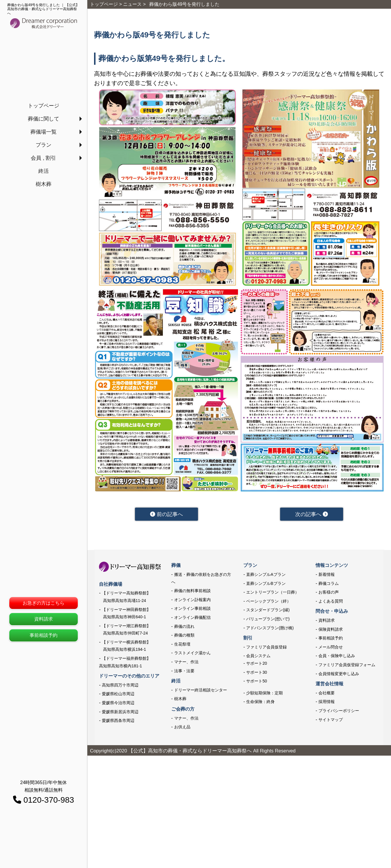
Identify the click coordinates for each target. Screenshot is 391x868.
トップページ (44, 106)
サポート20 (257, 664)
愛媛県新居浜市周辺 (120, 712)
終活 (44, 171)
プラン (44, 145)
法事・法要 (184, 671)
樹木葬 (44, 184)
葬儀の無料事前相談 (192, 591)
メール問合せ (331, 647)
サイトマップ (331, 720)
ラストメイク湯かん (192, 653)
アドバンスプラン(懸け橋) (270, 628)
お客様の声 (329, 592)
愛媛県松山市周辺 (118, 694)
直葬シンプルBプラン (266, 584)
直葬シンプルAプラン (266, 575)
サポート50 (257, 681)
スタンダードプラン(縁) (268, 610)
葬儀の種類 (184, 635)
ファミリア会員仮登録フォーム (347, 665)
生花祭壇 (182, 644)
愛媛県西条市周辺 (118, 721)
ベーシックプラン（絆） (269, 601)
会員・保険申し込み (337, 656)
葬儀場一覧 (44, 132)
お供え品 (182, 727)
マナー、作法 (186, 662)
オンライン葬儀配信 (192, 618)
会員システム (258, 656)
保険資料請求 (331, 630)
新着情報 (327, 575)
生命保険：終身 (260, 702)
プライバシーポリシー (339, 711)
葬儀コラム (329, 584)
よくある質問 (331, 601)
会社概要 (327, 693)
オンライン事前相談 (192, 609)
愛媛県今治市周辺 (118, 703)
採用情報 (327, 702)
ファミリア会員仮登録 (266, 647)
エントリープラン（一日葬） (273, 592)
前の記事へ (166, 514)
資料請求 (44, 619)
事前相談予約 (44, 635)
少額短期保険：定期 (264, 693)
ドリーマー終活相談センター (201, 690)
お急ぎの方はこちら (44, 603)
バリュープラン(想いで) (268, 619)
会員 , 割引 (43, 158)
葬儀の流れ (184, 627)
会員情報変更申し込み (339, 674)
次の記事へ (312, 514)
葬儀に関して (44, 119)
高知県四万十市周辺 (120, 685)
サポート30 (257, 673)
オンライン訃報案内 (192, 600)
